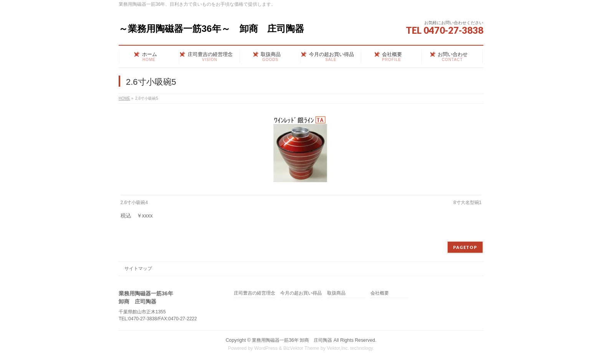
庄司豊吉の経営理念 (255, 293)
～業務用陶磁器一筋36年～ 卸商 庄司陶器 (211, 29)
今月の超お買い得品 (301, 293)
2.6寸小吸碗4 (134, 203)
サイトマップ (138, 268)
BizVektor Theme (301, 348)
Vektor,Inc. (338, 348)
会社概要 (380, 293)
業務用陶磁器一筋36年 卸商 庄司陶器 (292, 340)
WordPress (266, 348)
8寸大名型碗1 (467, 203)
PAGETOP (465, 247)
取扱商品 (336, 293)
